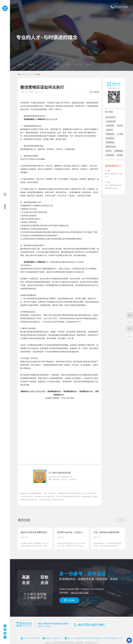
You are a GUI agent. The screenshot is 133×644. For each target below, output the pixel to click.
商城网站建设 (110, 134)
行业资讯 (38, 74)
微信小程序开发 (111, 117)
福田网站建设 (119, 151)
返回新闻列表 (112, 166)
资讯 (32, 74)
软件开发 (120, 126)
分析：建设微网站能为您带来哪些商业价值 (113, 187)
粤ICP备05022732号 (91, 643)
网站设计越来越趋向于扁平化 (113, 175)
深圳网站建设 (29, 119)
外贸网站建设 (110, 142)
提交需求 (94, 600)
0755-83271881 (121, 7)
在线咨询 (71, 600)
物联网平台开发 (111, 147)
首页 (29, 74)
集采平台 (109, 151)
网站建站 (120, 155)
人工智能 (120, 134)
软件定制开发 (110, 138)
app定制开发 (110, 126)
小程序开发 (109, 130)
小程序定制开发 (111, 121)
